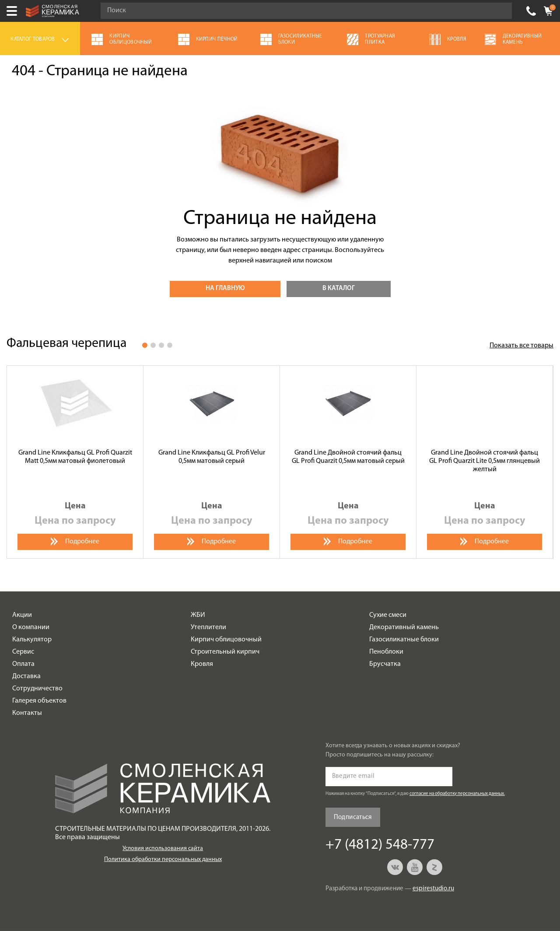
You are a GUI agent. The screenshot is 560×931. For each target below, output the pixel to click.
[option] (75, 462)
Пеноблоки (386, 652)
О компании (31, 627)
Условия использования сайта (163, 849)
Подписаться (353, 817)
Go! (500, 11)
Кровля (202, 664)
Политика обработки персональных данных (163, 859)
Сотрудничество (37, 689)
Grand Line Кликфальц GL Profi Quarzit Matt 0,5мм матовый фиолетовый (75, 457)
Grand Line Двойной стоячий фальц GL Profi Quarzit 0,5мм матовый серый (348, 457)
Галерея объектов (39, 701)
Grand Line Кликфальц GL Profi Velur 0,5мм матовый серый (212, 457)
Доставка (26, 676)
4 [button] (170, 345)
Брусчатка (385, 664)
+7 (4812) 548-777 (531, 11)
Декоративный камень (404, 627)
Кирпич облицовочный (226, 640)
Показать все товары (521, 346)
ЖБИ (198, 615)
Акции (22, 615)
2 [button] (153, 345)
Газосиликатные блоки (404, 640)
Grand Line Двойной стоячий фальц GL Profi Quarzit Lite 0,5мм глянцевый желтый (485, 461)
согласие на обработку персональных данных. (457, 794)
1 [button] (145, 345)
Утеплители (208, 627)
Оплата (23, 664)
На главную (225, 289)
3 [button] (161, 345)
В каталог (339, 289)
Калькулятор (32, 640)
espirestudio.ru (433, 889)
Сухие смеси (388, 615)
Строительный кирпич (225, 652)
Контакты (27, 713)
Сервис (23, 652)
